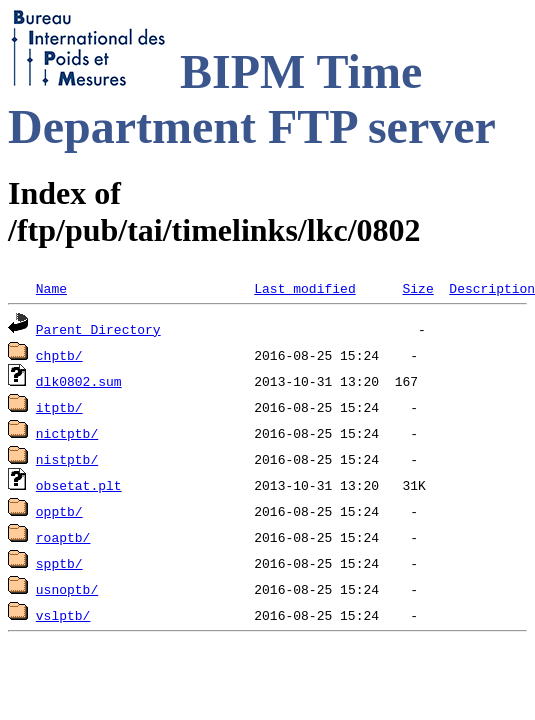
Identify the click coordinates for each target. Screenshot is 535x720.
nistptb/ (67, 459)
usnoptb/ (67, 589)
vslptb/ (63, 615)
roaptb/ (63, 537)
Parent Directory (98, 329)
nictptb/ (67, 433)
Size (417, 288)
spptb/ (59, 563)
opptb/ (59, 511)
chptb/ (59, 355)
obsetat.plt (79, 485)
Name (51, 288)
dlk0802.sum (79, 381)
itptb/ (59, 407)
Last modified (304, 288)
